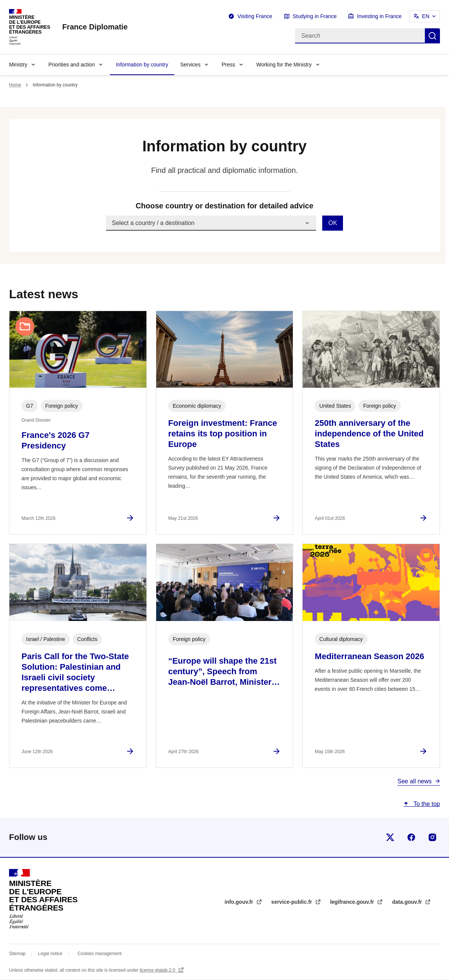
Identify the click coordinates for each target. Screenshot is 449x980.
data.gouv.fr (408, 902)
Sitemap (18, 954)
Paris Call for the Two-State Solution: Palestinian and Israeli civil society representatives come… (75, 672)
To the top (426, 804)
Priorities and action (72, 65)
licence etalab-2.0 (158, 970)
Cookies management (99, 954)
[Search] (360, 36)
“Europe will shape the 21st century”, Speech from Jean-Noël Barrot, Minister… (224, 671)
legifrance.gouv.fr (353, 902)
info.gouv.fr (240, 902)
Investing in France (379, 16)
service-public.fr (292, 902)
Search (432, 36)
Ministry (18, 65)
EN (426, 16)
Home (15, 85)
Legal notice (50, 954)
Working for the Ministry (284, 65)
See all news (414, 781)
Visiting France (255, 16)
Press (228, 65)
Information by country (142, 65)
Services (191, 65)
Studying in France (315, 16)
